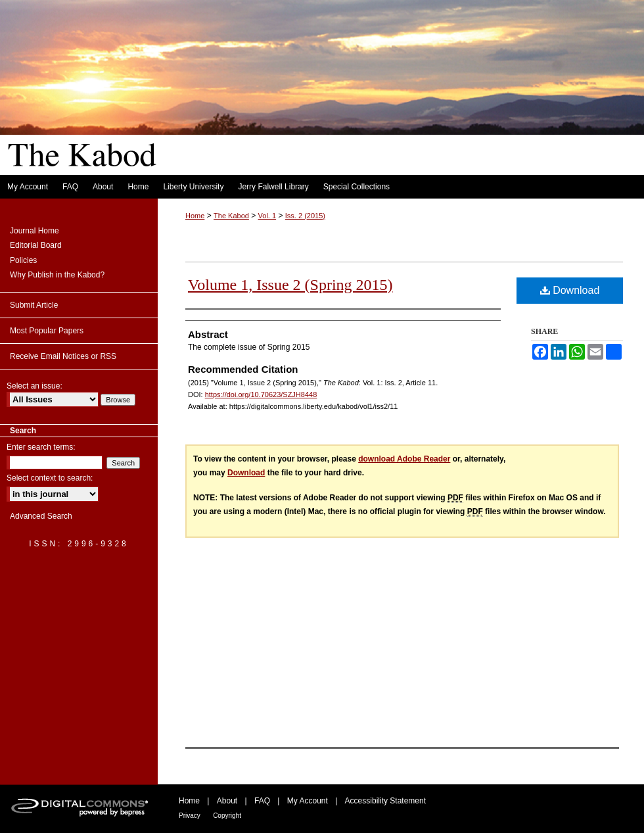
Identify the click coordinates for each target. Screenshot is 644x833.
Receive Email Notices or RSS (63, 356)
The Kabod (322, 87)
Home (195, 216)
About (227, 801)
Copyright (227, 816)
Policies (23, 260)
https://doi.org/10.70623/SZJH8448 (261, 394)
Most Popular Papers (47, 331)
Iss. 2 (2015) (305, 216)
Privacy (190, 816)
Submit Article (34, 305)
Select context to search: (50, 478)
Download (570, 290)
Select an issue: (34, 386)
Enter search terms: (41, 447)
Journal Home (34, 231)
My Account (308, 801)
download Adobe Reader (404, 459)
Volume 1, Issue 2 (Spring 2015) (290, 285)
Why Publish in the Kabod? (57, 275)
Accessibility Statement (385, 801)
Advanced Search (41, 516)
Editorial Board (36, 245)
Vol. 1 (267, 216)
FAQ (262, 801)
